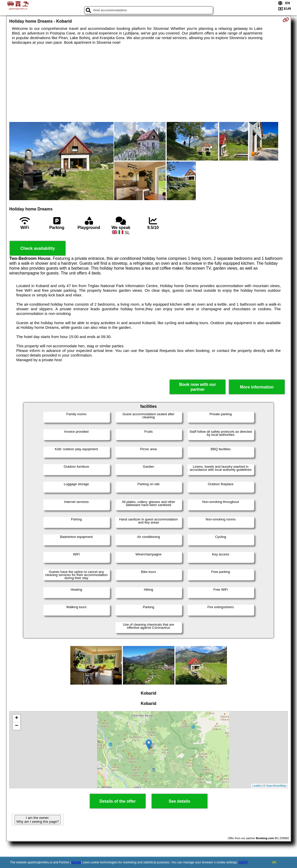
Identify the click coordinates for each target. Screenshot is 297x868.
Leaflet (257, 786)
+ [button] (17, 718)
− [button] (17, 726)
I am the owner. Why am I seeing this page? (38, 820)
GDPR (243, 862)
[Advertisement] (148, 83)
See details (180, 801)
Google (76, 862)
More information (257, 387)
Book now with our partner (197, 387)
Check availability (38, 248)
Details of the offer (117, 801)
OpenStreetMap (276, 786)
